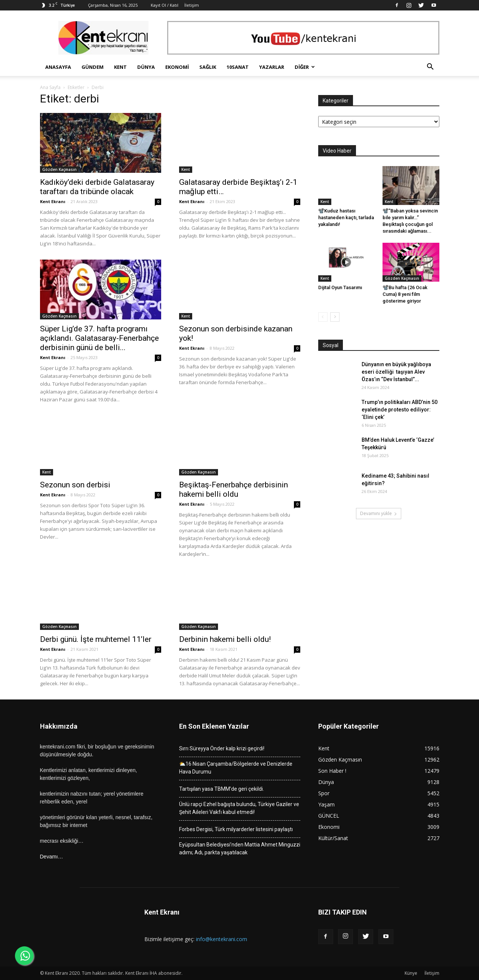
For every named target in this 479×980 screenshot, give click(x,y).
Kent (120, 67)
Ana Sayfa (50, 87)
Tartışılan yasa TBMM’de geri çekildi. (222, 789)
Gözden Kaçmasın (59, 169)
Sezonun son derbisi (75, 485)
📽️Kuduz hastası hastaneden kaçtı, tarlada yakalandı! (346, 218)
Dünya (146, 67)
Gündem (93, 67)
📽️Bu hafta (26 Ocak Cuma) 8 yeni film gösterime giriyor (405, 294)
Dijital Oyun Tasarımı (340, 287)
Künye (411, 973)
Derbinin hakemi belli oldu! (225, 639)
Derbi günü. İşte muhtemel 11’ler (96, 639)
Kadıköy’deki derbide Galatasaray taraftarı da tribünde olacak (97, 187)
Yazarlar (272, 67)
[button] (430, 68)
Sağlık (208, 67)
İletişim (192, 5)
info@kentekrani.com (222, 939)
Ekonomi (177, 67)
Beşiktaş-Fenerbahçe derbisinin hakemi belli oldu (234, 489)
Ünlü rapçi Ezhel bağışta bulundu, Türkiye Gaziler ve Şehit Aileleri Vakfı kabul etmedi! (239, 808)
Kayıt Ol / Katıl (165, 5)
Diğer (305, 67)
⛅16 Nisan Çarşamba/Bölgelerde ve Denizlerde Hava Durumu (236, 768)
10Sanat (238, 67)
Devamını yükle (379, 513)
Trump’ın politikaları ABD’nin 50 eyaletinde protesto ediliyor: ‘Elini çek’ (400, 410)
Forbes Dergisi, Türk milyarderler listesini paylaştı (236, 829)
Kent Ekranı (53, 201)
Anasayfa (58, 67)
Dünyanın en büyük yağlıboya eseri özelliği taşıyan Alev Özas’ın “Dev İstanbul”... (396, 372)
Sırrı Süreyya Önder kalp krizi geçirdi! (222, 748)
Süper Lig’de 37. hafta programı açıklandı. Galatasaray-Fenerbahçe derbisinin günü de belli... (99, 338)
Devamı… (52, 857)
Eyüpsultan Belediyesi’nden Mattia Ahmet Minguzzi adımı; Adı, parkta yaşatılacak (240, 849)
